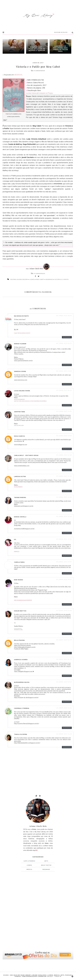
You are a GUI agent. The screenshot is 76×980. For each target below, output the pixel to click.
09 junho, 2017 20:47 (64, 579)
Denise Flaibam (20, 344)
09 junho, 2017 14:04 (64, 436)
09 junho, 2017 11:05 (64, 411)
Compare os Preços (46, 93)
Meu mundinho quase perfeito (23, 600)
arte (46, 861)
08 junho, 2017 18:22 (64, 316)
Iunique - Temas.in (54, 976)
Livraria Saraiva (32, 93)
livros (32, 279)
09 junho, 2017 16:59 (64, 516)
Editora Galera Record (19, 279)
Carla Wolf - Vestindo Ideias (26, 455)
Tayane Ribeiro (20, 497)
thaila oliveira (21, 734)
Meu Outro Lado (19, 425)
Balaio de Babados (19, 399)
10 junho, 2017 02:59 (64, 659)
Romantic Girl (18, 630)
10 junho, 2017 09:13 (64, 682)
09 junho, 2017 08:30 (64, 390)
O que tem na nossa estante (22, 333)
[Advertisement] (37, 908)
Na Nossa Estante (21, 316)
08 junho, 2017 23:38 (64, 371)
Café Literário (29, 861)
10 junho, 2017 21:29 (64, 734)
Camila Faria (19, 562)
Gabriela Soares (21, 660)
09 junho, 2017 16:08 (64, 497)
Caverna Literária (22, 708)
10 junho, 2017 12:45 (64, 708)
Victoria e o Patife (62, 279)
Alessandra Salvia (22, 682)
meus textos (46, 865)
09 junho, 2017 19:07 (64, 562)
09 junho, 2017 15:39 (64, 476)
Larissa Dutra (20, 476)
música (29, 869)
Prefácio (17, 551)
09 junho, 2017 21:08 (64, 610)
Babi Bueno (19, 580)
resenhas (49, 279)
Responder (67, 337)
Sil (15, 539)
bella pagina (19, 640)
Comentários (38, 71)
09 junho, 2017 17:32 (64, 539)
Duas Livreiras (18, 487)
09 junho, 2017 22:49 (64, 640)
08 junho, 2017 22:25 (64, 343)
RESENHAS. (18, 75)
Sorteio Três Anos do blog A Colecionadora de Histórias (30, 401)
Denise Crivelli (20, 517)
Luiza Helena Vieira (22, 391)
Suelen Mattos (20, 611)
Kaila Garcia (19, 436)
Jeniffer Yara (20, 412)
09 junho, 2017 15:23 (64, 455)
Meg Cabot (40, 279)
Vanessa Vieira (20, 371)
